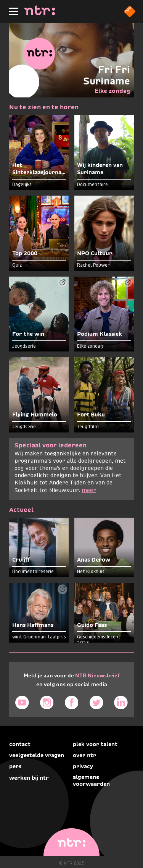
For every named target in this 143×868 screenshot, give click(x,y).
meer (89, 491)
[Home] (40, 13)
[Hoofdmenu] (12, 10)
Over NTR (84, 755)
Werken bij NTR (29, 778)
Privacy (83, 766)
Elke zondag (112, 91)
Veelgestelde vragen (37, 755)
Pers (15, 766)
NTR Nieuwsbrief (97, 675)
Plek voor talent (95, 744)
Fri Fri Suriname (107, 75)
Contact (20, 744)
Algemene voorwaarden (91, 781)
